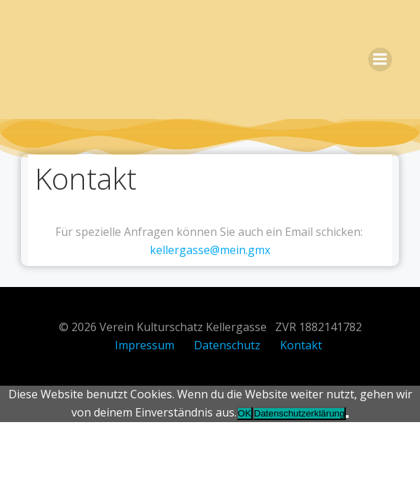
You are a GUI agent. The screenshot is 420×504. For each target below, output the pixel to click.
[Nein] (347, 416)
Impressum (145, 345)
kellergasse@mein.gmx (210, 250)
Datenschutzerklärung (300, 413)
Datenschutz (227, 345)
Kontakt (301, 345)
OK (245, 413)
